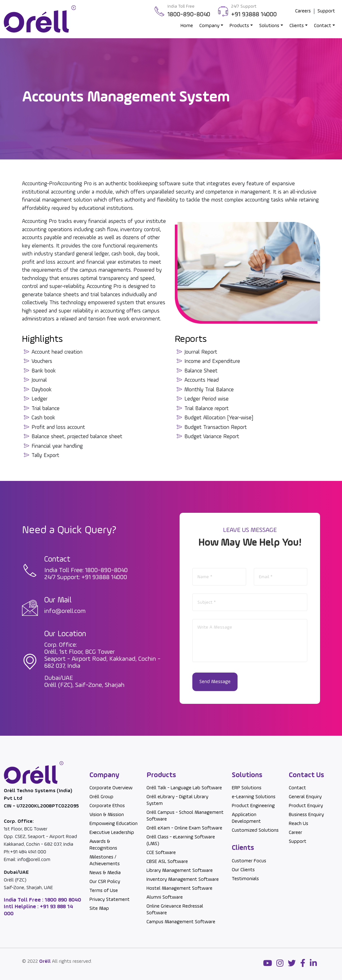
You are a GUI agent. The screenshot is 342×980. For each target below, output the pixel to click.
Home (187, 26)
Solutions (269, 26)
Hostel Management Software (179, 888)
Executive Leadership (112, 833)
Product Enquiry (306, 806)
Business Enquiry (306, 815)
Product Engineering (253, 806)
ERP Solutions (247, 788)
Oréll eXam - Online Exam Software (184, 828)
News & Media (105, 873)
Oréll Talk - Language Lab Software (184, 788)
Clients (297, 26)
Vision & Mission (107, 815)
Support (326, 11)
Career (296, 833)
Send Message (215, 682)
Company (209, 26)
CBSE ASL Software (167, 862)
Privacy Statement (110, 900)
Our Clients (243, 870)
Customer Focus (249, 861)
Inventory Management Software (183, 880)
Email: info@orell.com (27, 860)
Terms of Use (104, 891)
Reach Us (299, 824)
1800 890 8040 (62, 900)
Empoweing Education (114, 824)
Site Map (99, 909)
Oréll (45, 962)
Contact (323, 26)
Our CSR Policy (105, 882)
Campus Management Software (181, 922)
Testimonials (245, 879)
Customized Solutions (255, 830)
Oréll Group (101, 797)
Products (239, 26)
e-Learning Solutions (254, 797)
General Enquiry (305, 797)
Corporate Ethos (107, 806)
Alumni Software (165, 897)
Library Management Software (180, 871)
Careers (303, 11)
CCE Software (161, 853)
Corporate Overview (111, 788)
